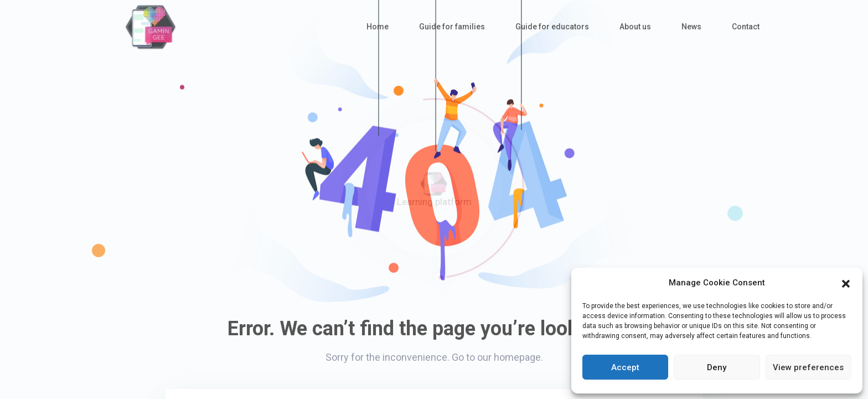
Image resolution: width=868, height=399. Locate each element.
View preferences (808, 367)
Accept (625, 367)
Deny (717, 367)
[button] (846, 283)
